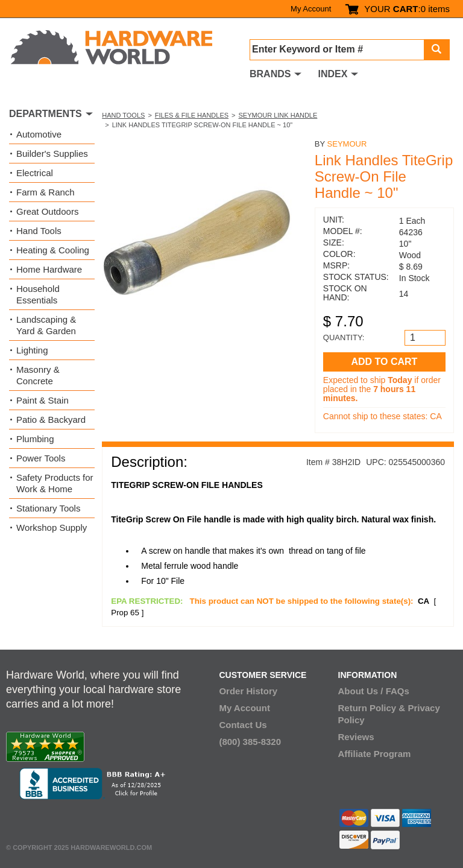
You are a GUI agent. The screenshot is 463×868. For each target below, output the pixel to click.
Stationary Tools (48, 508)
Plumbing (35, 439)
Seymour (347, 144)
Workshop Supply (52, 527)
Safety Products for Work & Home (55, 483)
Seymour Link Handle (278, 115)
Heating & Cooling (53, 250)
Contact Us (243, 725)
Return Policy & (372, 708)
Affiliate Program (375, 754)
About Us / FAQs (374, 691)
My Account (311, 9)
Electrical (35, 173)
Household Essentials (38, 294)
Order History (248, 691)
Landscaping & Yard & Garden (46, 325)
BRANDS (270, 74)
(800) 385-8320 (250, 742)
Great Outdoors (47, 211)
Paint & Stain (43, 400)
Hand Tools (123, 115)
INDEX (332, 74)
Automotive (39, 134)
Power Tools (41, 458)
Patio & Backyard (51, 420)
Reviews (356, 737)
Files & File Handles (192, 115)
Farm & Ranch (46, 192)
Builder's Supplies (52, 154)
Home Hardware (49, 269)
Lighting (32, 350)
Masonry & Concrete (38, 375)
